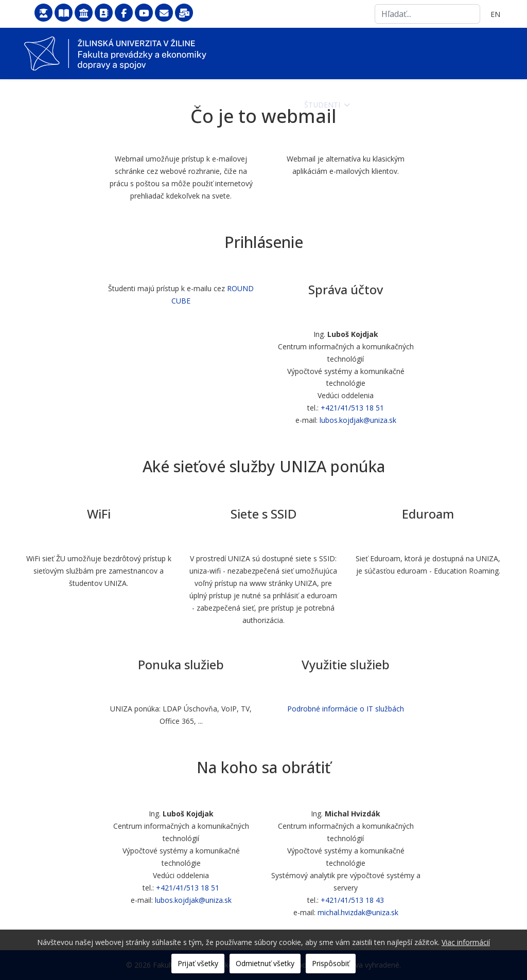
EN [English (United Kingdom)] (495, 14)
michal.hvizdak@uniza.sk (358, 912)
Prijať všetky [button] (198, 963)
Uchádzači (263, 105)
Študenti (322, 105)
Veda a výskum (462, 105)
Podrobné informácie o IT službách (346, 709)
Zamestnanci (386, 105)
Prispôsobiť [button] (331, 963)
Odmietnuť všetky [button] (265, 963)
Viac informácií (466, 942)
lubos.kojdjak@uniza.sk (358, 420)
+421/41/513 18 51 (352, 408)
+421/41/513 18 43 (352, 900)
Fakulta (207, 105)
